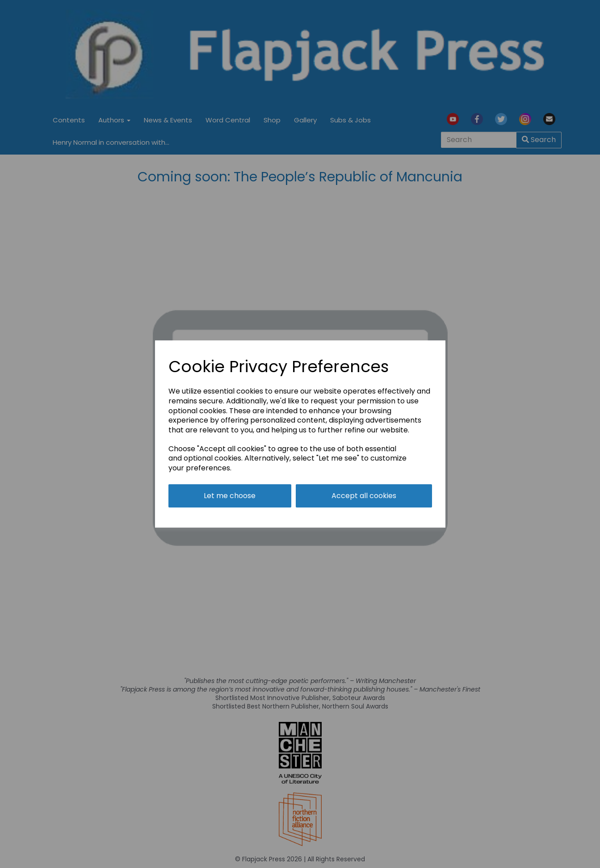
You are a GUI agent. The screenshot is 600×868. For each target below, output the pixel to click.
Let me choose (230, 496)
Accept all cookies (364, 496)
